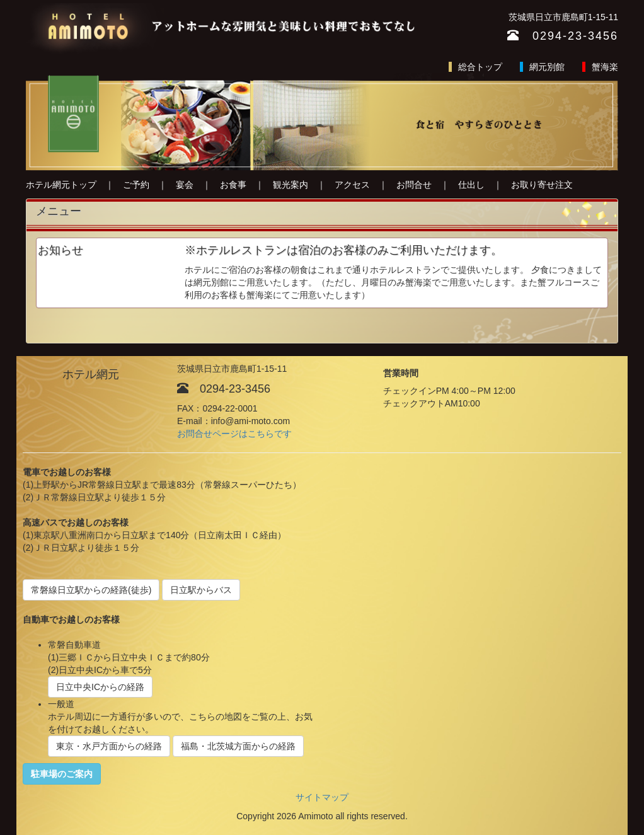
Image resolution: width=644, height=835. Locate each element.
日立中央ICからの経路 (100, 687)
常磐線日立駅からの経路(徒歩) (91, 590)
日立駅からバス (201, 590)
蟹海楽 (605, 67)
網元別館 (547, 67)
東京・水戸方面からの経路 (109, 746)
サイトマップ (322, 797)
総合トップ (480, 67)
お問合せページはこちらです (234, 434)
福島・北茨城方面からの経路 (238, 746)
